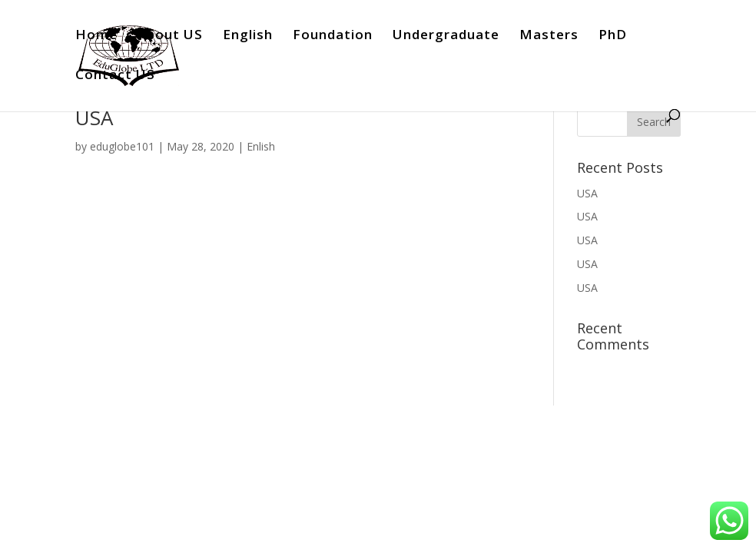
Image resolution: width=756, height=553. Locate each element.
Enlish (261, 146)
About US (170, 36)
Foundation (333, 36)
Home (96, 36)
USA (94, 118)
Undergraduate (446, 36)
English (248, 36)
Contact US (115, 76)
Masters (549, 36)
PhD (613, 36)
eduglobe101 (122, 146)
